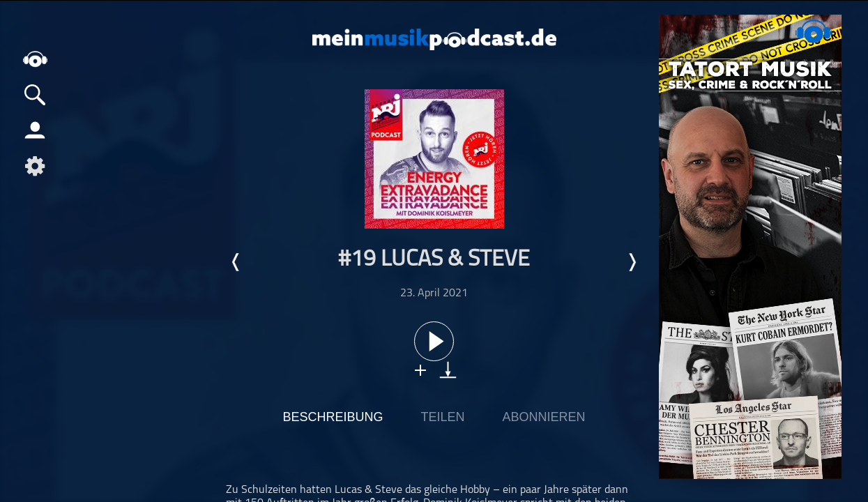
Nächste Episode (632, 262)
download (448, 370)
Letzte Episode (236, 262)
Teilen (442, 417)
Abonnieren (544, 417)
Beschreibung (333, 417)
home (35, 59)
